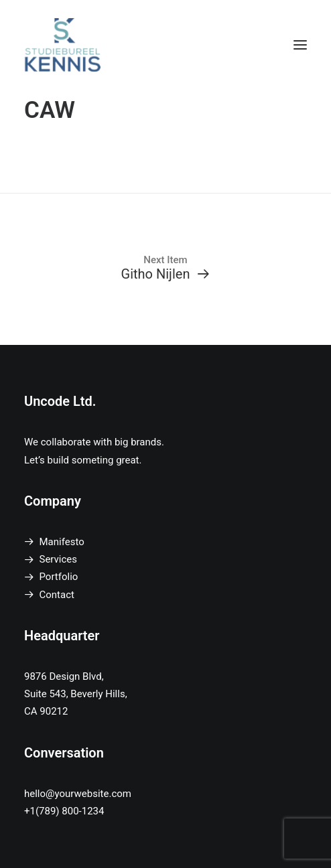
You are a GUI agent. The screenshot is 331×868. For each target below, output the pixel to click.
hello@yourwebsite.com (78, 794)
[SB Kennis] (62, 45)
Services (59, 559)
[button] (300, 45)
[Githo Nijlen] (165, 268)
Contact (57, 595)
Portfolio (59, 577)
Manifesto (62, 542)
